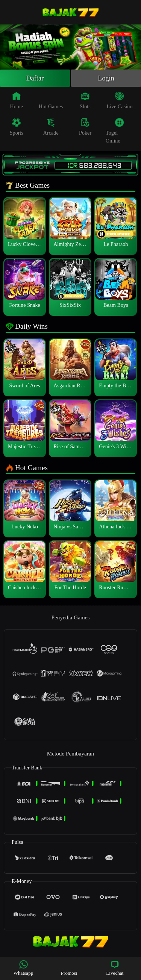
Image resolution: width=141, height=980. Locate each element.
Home (17, 100)
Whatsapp (23, 968)
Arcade (51, 127)
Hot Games (51, 100)
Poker (85, 127)
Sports (17, 127)
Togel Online (115, 131)
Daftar (35, 78)
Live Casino (119, 100)
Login (106, 78)
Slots (85, 100)
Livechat (115, 968)
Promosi (69, 968)
